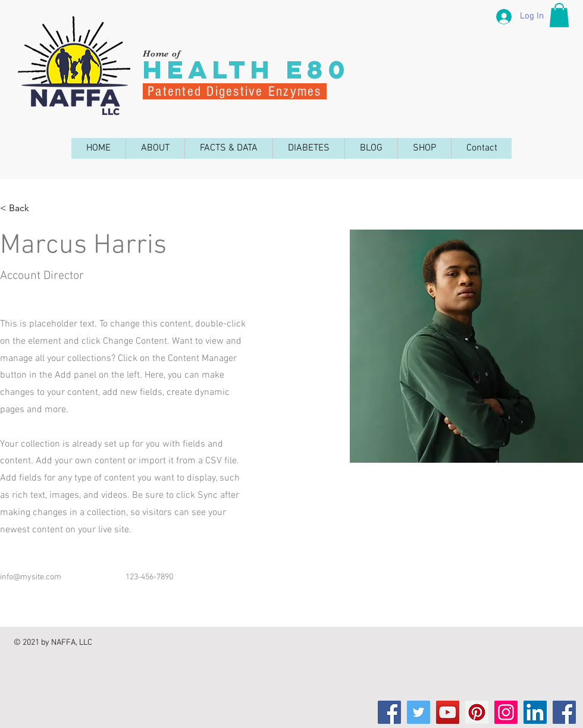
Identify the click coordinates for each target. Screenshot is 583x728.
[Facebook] (389, 712)
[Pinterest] (477, 712)
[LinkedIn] (535, 712)
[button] (559, 15)
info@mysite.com (31, 577)
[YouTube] (448, 712)
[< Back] (23, 208)
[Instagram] (506, 712)
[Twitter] (419, 712)
